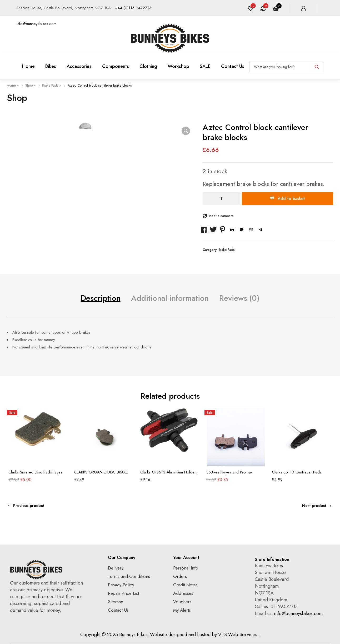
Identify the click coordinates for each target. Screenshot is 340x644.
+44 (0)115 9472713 (133, 8)
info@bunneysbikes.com (37, 24)
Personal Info (186, 568)
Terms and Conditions (129, 576)
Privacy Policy (121, 585)
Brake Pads (50, 85)
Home (11, 85)
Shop (29, 85)
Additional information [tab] (170, 298)
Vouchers (182, 602)
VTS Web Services (238, 635)
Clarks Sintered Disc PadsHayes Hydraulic (35, 474)
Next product (314, 506)
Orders (180, 576)
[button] (186, 131)
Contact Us (118, 610)
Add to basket (291, 199)
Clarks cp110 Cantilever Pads (297, 472)
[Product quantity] (221, 199)
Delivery (116, 568)
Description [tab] (101, 298)
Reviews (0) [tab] (239, 298)
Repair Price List (123, 593)
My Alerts (182, 610)
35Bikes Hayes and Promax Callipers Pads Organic (229, 474)
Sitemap (116, 602)
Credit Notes (185, 585)
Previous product (29, 506)
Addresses (183, 593)
